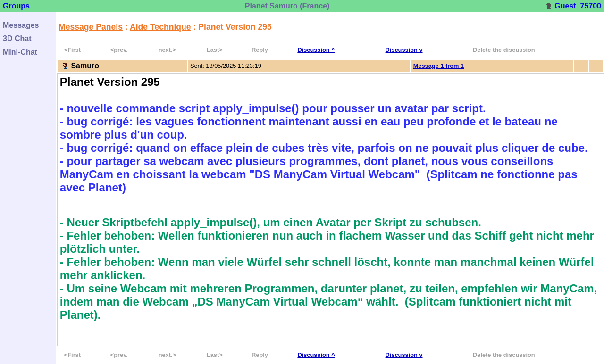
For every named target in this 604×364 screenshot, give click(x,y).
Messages (21, 25)
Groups (16, 6)
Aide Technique (160, 27)
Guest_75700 (573, 6)
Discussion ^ (316, 50)
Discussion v (404, 50)
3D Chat (17, 38)
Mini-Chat (20, 52)
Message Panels (91, 27)
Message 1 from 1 (439, 66)
